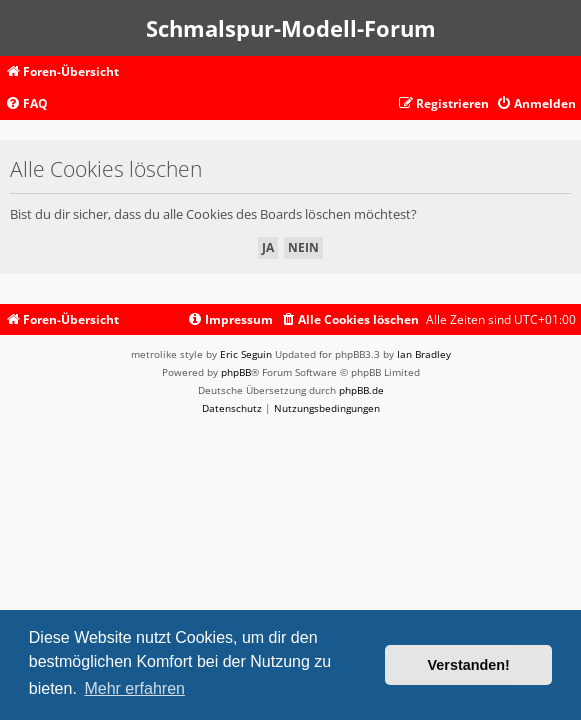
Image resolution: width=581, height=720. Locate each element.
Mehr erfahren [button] (134, 688)
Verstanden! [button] (469, 665)
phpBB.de (361, 390)
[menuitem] (26, 104)
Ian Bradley (424, 354)
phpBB (236, 372)
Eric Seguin (246, 354)
